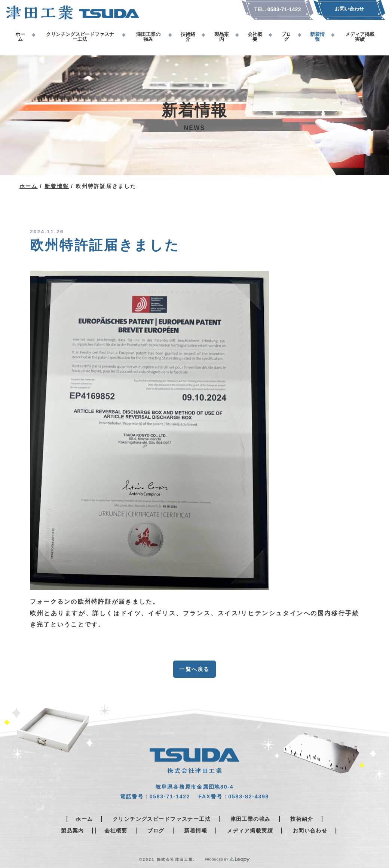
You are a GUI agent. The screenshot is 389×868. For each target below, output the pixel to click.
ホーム (29, 186)
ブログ (156, 831)
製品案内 (73, 831)
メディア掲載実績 (250, 831)
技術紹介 (302, 819)
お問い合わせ (310, 831)
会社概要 (116, 831)
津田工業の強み (251, 819)
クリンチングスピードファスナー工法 (162, 819)
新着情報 (57, 186)
